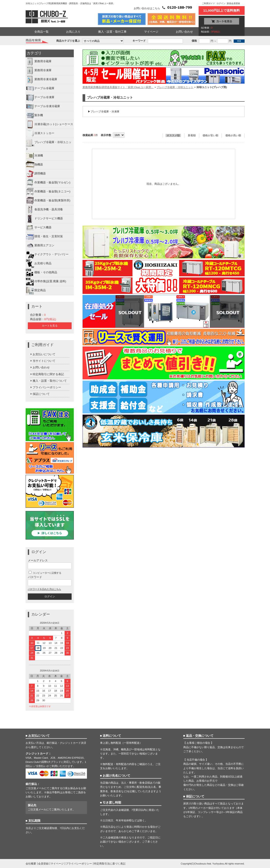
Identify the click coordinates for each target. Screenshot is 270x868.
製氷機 (34, 115)
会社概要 (31, 864)
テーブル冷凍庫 (40, 98)
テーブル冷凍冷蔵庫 (43, 107)
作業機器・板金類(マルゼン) (48, 183)
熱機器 (34, 165)
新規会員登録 (233, 3)
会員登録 (43, 864)
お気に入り (73, 32)
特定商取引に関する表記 (47, 374)
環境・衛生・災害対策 (44, 237)
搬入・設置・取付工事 (112, 32)
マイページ (151, 32)
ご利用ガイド (208, 3)
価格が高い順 (233, 135)
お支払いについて (43, 354)
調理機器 (36, 174)
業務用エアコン (40, 246)
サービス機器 (39, 228)
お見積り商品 (39, 264)
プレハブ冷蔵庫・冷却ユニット (49, 144)
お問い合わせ (184, 32)
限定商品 (36, 291)
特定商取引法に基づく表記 (110, 864)
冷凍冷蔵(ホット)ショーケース (49, 124)
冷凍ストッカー (40, 133)
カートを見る (50, 326)
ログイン (221, 3)
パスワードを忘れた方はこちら (44, 589)
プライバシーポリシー (46, 387)
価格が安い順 (210, 135)
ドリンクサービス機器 (44, 219)
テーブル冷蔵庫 (40, 89)
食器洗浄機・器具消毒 (44, 210)
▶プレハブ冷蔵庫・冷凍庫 (104, 112)
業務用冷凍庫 (39, 71)
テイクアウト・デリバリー (47, 255)
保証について (40, 394)
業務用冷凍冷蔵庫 (41, 80)
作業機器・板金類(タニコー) (48, 192)
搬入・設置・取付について (49, 381)
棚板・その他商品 (41, 273)
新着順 (192, 135)
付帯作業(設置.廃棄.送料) (46, 282)
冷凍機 (34, 156)
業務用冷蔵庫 (39, 62)
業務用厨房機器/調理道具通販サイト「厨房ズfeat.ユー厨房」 (118, 87)
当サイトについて (43, 361)
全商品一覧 (41, 32)
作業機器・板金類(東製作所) (48, 201)
